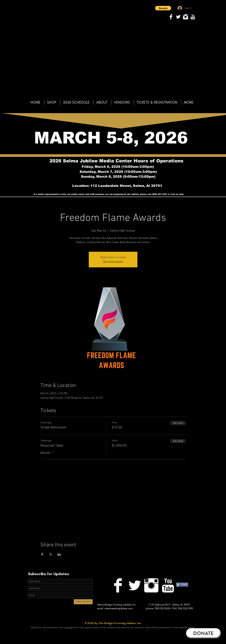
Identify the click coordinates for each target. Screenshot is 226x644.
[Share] (182, 585)
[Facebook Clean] (171, 17)
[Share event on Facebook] (42, 554)
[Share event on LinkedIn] (59, 554)
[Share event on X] (51, 554)
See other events (113, 262)
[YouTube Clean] (193, 17)
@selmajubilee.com (129, 608)
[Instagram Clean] (186, 17)
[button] (163, 8)
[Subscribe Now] (83, 602)
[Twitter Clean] (178, 17)
